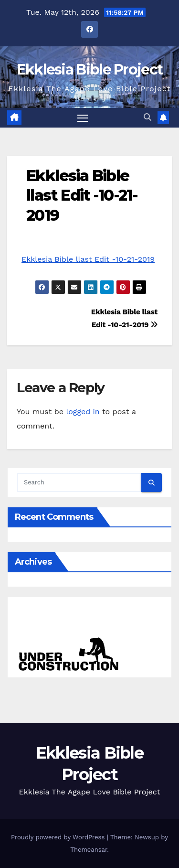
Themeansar (89, 850)
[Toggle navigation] (83, 118)
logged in (83, 412)
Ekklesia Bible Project (90, 70)
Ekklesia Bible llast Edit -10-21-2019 (82, 195)
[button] (147, 117)
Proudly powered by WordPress (59, 837)
